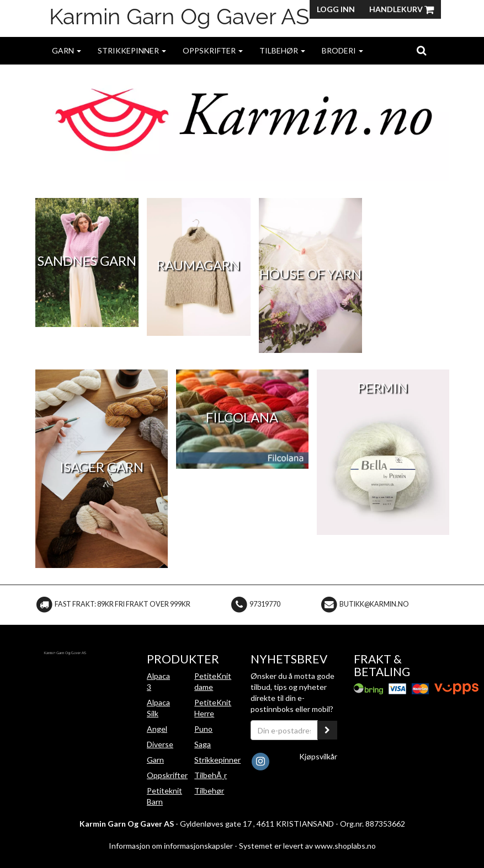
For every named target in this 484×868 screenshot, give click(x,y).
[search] (421, 50)
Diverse (160, 744)
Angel (157, 729)
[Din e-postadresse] (284, 730)
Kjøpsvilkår (318, 756)
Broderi (342, 50)
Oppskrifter (213, 50)
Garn (67, 50)
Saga (203, 744)
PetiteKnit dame (213, 681)
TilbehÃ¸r (211, 775)
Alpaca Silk (158, 708)
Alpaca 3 (158, 681)
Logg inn (336, 9)
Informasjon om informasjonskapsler (171, 846)
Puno (203, 729)
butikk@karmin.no (374, 604)
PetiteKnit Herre (213, 708)
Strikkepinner (132, 50)
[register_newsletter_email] (327, 730)
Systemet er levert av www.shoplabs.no (307, 846)
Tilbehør (282, 50)
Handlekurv (401, 9)
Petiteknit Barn (164, 796)
